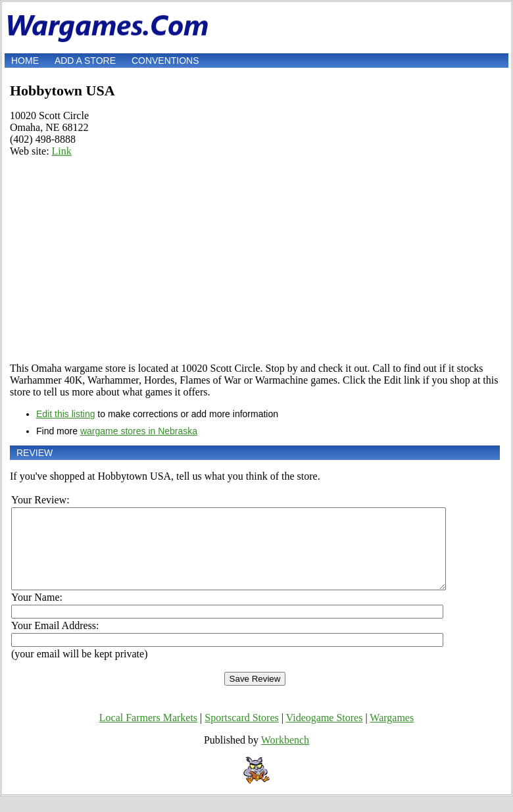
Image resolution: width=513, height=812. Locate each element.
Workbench (285, 756)
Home (25, 61)
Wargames (392, 733)
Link (62, 151)
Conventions (165, 61)
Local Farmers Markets (148, 733)
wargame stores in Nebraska (139, 431)
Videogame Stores (325, 733)
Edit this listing (65, 414)
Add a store (85, 61)
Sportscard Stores (241, 733)
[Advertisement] (255, 260)
